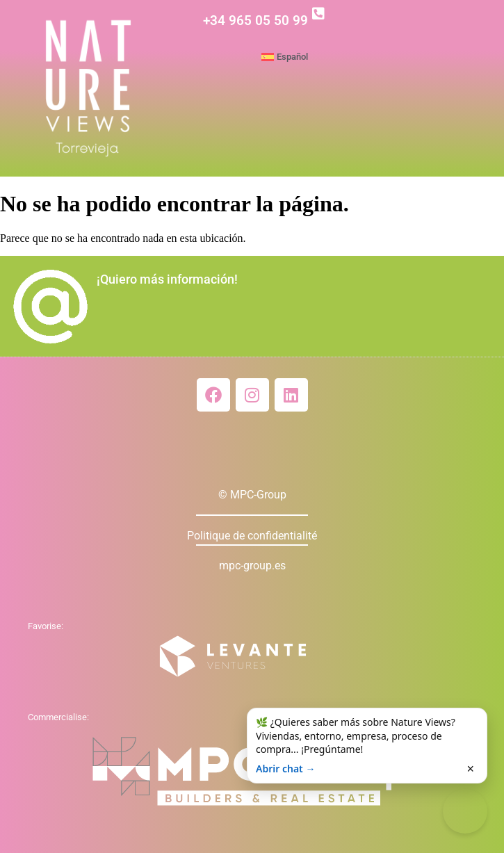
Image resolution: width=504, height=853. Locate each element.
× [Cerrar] (470, 769)
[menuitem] (379, 57)
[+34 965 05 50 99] (318, 14)
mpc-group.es (252, 566)
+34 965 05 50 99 (255, 21)
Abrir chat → (285, 769)
